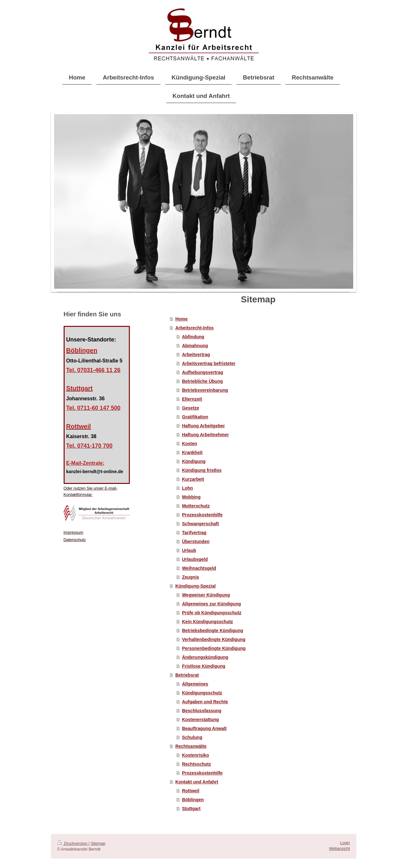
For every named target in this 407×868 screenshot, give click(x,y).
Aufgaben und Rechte (205, 702)
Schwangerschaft (200, 524)
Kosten (189, 444)
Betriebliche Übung (202, 381)
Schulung (192, 737)
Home (182, 319)
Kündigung (194, 461)
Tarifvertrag (194, 533)
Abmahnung (195, 346)
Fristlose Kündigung (204, 666)
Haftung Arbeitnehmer (205, 435)
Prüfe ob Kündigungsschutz (212, 613)
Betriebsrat (187, 675)
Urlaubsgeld (195, 559)
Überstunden (196, 541)
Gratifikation (195, 417)
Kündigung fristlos (202, 470)
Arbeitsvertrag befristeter (209, 363)
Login (345, 843)
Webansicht (340, 849)
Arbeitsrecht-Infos (195, 328)
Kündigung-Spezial (196, 586)
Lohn (187, 488)
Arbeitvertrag (196, 355)
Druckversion (73, 844)
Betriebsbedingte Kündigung (213, 630)
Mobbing (191, 497)
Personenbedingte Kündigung (214, 648)
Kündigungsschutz (202, 693)
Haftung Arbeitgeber (203, 426)
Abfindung (193, 337)
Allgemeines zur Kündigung (211, 604)
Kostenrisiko (196, 755)
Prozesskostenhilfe (202, 515)
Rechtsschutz (196, 764)
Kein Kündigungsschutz (207, 622)
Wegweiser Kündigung (206, 595)
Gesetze (191, 408)
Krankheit (192, 452)
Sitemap (98, 844)
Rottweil (191, 791)
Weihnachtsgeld (199, 568)
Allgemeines (195, 684)
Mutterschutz (196, 506)
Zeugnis (191, 577)
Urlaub (189, 550)
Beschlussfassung (202, 711)
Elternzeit (192, 399)
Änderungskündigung (205, 657)
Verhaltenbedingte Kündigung (214, 639)
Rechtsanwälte (191, 746)
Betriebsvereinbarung (205, 390)
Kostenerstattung (200, 720)
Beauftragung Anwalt (204, 728)
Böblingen (193, 800)
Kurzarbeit (193, 479)
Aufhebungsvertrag (203, 372)
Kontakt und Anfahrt (197, 782)
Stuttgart (191, 809)
